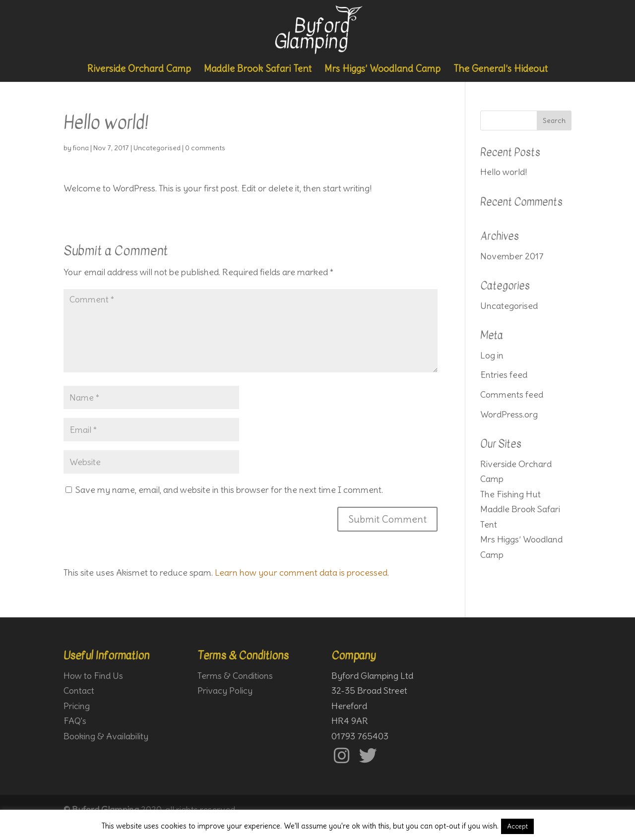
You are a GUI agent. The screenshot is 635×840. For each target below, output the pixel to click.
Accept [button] (517, 826)
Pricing (77, 706)
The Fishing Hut (510, 494)
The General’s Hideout (501, 69)
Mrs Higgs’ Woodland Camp (382, 69)
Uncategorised (157, 148)
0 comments (205, 148)
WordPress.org (509, 414)
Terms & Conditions (235, 676)
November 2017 (512, 256)
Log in (492, 355)
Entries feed (504, 375)
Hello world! (504, 172)
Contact (79, 690)
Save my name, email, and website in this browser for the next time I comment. (229, 490)
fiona (81, 148)
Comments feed (512, 394)
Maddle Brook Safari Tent (258, 69)
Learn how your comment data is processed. (302, 572)
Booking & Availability (106, 736)
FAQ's (75, 721)
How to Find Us (93, 676)
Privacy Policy (225, 690)
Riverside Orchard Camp (139, 69)
